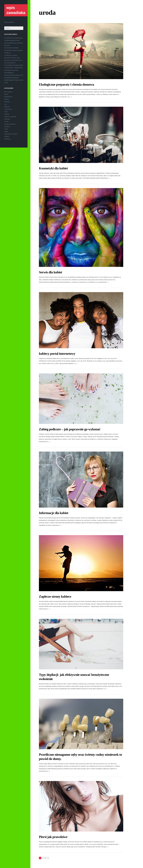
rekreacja (7, 119)
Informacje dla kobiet (54, 513)
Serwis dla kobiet (51, 272)
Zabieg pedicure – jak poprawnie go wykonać (70, 429)
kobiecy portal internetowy (57, 354)
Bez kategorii (8, 92)
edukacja (7, 102)
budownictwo (8, 97)
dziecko (7, 99)
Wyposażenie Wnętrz (11, 134)
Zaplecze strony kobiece (55, 596)
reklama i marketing (10, 117)
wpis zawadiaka (16, 10)
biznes (6, 94)
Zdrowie (7, 136)
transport (7, 126)
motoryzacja (8, 109)
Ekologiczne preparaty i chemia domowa (67, 84)
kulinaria (7, 107)
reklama (7, 114)
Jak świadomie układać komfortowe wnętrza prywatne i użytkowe (13, 50)
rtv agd (6, 122)
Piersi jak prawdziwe (53, 837)
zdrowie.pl (7, 139)
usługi (6, 131)
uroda (6, 129)
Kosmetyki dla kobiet (53, 168)
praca (6, 112)
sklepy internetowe (10, 124)
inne (6, 104)
